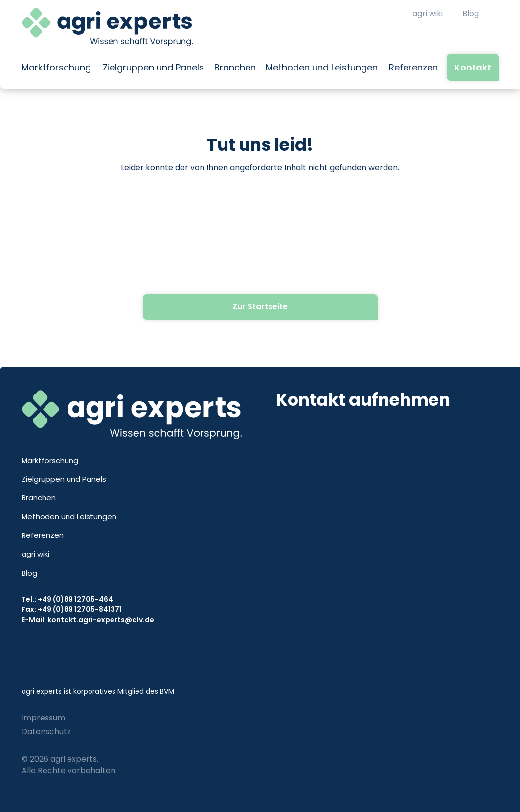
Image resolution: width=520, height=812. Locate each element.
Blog (471, 13)
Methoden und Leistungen (322, 67)
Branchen (235, 67)
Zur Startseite (260, 307)
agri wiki (428, 13)
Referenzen (413, 67)
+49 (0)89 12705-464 (75, 599)
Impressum (43, 718)
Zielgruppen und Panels (153, 67)
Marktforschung (56, 67)
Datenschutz (46, 731)
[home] (107, 27)
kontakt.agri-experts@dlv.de (101, 620)
